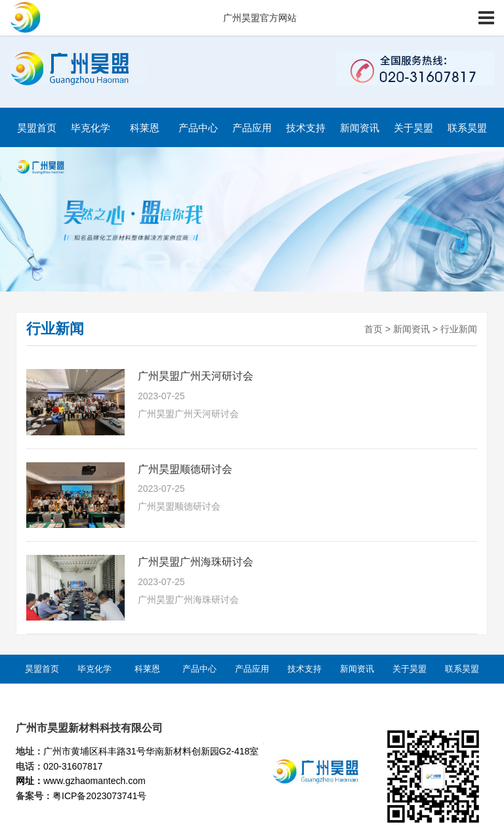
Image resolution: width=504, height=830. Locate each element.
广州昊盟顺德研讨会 (185, 469)
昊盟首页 (37, 128)
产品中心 (198, 128)
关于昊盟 (413, 128)
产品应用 (252, 128)
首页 (373, 329)
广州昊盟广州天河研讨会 (196, 376)
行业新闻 (459, 329)
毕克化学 (91, 128)
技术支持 (306, 128)
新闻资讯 (360, 128)
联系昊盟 (467, 128)
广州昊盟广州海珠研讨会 (196, 562)
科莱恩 (145, 128)
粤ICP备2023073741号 (99, 796)
